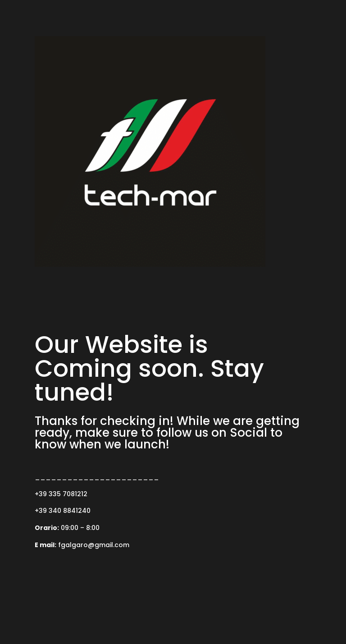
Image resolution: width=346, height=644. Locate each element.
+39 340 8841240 (63, 511)
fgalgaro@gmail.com (94, 545)
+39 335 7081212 (61, 494)
